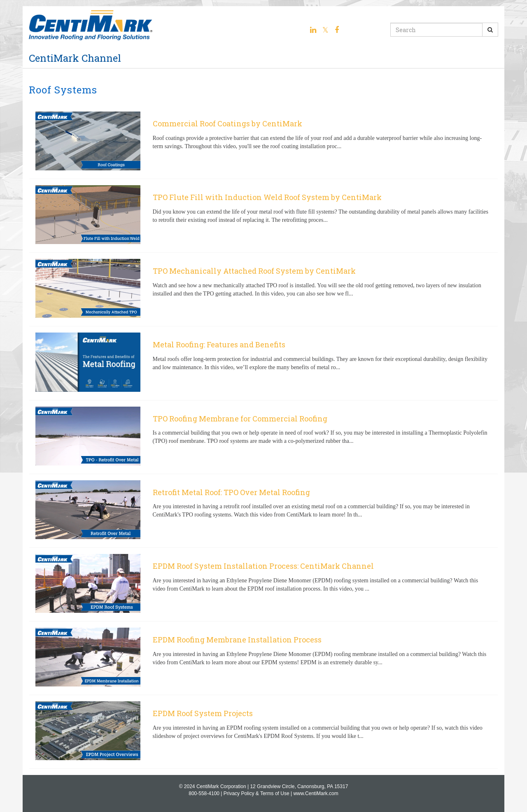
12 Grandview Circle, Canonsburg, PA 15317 (299, 786)
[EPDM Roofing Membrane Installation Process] (263, 658)
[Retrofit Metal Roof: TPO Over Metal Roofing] (263, 511)
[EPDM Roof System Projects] (263, 732)
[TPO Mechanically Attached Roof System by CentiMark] (263, 289)
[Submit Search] (490, 30)
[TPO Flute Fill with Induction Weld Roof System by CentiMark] (263, 216)
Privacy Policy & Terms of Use (257, 793)
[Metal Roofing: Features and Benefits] (263, 363)
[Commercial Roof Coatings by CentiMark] (263, 142)
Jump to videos (0, 0)
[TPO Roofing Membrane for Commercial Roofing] (263, 437)
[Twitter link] (325, 30)
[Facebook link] (337, 30)
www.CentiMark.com (316, 793)
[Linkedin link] (313, 30)
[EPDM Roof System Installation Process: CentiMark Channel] (263, 584)
